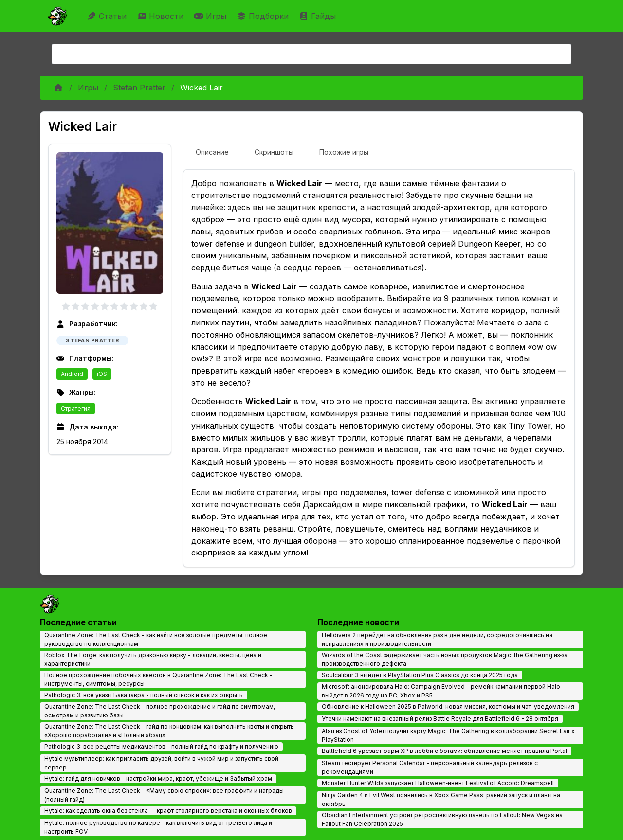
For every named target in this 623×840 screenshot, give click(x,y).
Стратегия (76, 408)
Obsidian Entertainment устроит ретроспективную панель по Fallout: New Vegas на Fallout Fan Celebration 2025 (442, 819)
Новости (161, 16)
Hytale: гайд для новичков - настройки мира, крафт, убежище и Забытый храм (158, 778)
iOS (102, 374)
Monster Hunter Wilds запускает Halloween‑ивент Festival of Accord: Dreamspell (438, 783)
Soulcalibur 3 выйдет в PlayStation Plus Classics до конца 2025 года (420, 675)
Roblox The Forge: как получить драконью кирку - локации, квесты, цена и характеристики (153, 659)
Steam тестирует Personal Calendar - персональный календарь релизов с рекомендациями (430, 767)
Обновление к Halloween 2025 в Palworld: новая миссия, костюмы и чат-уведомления (448, 706)
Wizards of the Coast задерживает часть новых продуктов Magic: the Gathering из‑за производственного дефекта (445, 659)
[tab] (212, 153)
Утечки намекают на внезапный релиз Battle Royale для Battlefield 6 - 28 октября (440, 719)
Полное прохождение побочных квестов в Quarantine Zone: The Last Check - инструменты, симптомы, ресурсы (158, 679)
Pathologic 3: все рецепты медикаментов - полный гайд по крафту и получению (161, 746)
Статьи (108, 16)
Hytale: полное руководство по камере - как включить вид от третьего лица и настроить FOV (158, 827)
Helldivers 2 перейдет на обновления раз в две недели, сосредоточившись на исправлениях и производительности (437, 639)
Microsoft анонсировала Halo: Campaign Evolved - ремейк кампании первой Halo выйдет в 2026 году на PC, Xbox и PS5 (441, 691)
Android (72, 374)
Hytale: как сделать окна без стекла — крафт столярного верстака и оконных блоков (168, 811)
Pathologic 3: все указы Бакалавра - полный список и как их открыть (144, 695)
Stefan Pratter (139, 88)
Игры (211, 16)
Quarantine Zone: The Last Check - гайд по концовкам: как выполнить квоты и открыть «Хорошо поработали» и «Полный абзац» (169, 731)
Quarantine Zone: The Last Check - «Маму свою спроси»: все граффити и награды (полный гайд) (164, 795)
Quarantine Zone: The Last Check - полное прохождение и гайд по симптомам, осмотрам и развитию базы (160, 711)
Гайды (319, 16)
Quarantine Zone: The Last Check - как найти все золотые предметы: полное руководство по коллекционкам (156, 639)
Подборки (264, 16)
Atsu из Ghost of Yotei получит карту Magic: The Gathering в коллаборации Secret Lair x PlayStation (448, 735)
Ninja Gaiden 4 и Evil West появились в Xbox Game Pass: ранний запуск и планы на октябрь (441, 799)
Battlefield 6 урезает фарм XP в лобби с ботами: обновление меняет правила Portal (444, 751)
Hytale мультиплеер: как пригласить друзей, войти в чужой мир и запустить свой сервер (161, 763)
